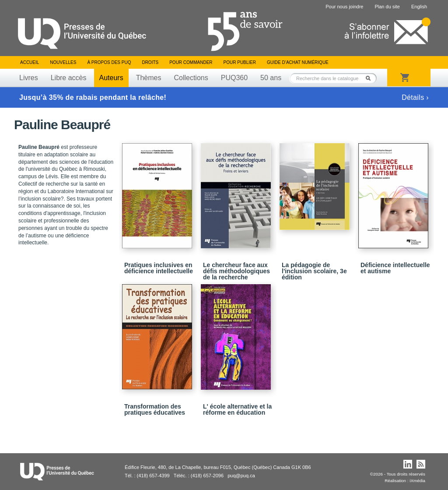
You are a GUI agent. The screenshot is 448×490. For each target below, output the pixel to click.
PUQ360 (234, 78)
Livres (29, 78)
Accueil (30, 62)
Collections (191, 78)
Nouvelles (63, 62)
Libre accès (69, 78)
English (419, 7)
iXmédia (417, 481)
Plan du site (387, 7)
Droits (150, 62)
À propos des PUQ (109, 62)
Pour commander (191, 62)
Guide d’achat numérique (298, 62)
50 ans (271, 78)
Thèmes (149, 78)
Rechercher (371, 78)
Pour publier (240, 62)
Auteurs (111, 78)
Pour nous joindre (344, 7)
